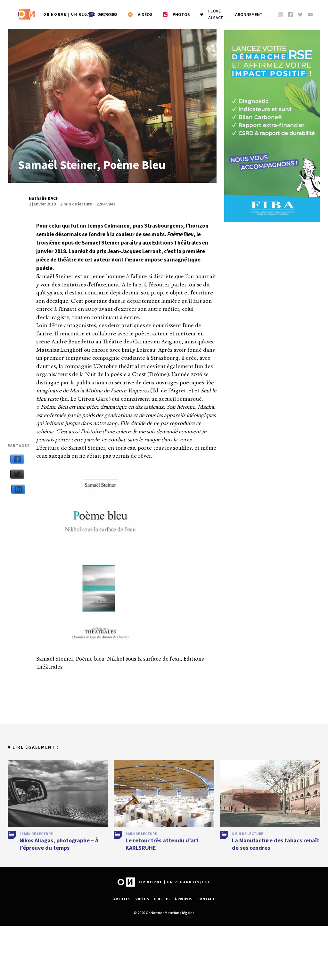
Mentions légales (180, 913)
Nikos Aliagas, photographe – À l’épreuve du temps (59, 846)
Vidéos (142, 899)
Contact (206, 899)
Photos (162, 899)
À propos (183, 899)
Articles (122, 899)
